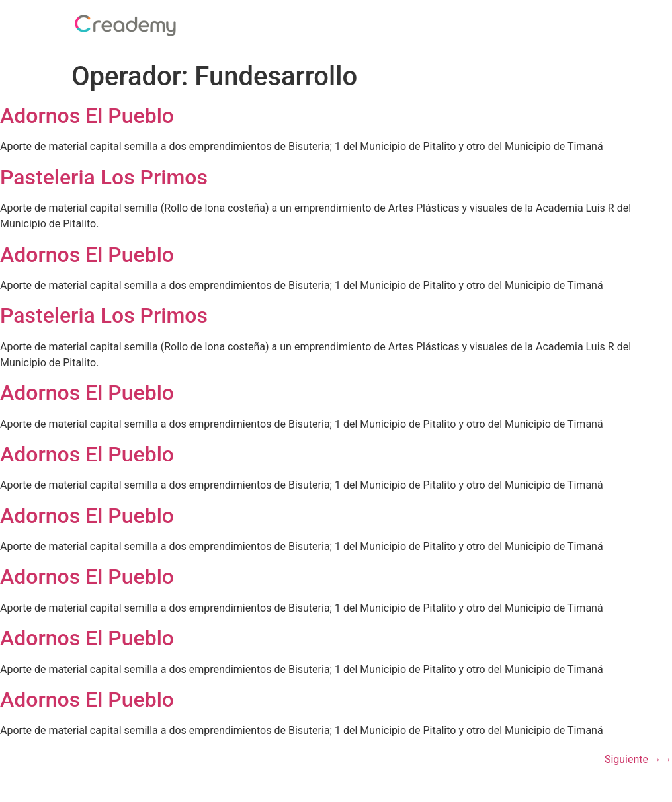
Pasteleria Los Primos (104, 177)
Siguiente (638, 759)
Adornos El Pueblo (87, 116)
